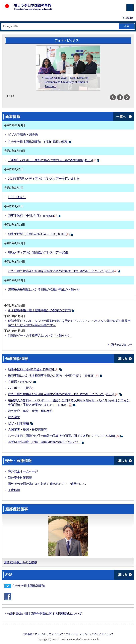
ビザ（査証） (17, 197)
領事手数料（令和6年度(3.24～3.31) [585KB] (37, 234)
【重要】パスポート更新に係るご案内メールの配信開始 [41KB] (50, 160)
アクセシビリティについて (49, 634)
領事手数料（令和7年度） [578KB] (31, 216)
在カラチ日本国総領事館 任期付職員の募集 (38, 142)
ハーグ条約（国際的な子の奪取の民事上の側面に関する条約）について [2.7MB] (62, 436)
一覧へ (121, 117)
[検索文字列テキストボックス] (60, 26)
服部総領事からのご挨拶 (21, 562)
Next (130, 97)
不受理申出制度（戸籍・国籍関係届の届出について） (44, 442)
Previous (116, 97)
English (129, 18)
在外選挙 (14, 417)
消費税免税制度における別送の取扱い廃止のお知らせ (44, 289)
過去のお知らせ (122, 345)
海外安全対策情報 (20, 478)
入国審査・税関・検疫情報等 (27, 430)
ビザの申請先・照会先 (23, 135)
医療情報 (14, 490)
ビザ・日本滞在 (18, 423)
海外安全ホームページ (23, 471)
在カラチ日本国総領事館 (29, 586)
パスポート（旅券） (21, 388)
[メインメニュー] (130, 8)
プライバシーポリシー (78, 634)
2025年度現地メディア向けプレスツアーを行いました (44, 179)
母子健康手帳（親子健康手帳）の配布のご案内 (39, 310)
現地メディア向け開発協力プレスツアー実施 (38, 252)
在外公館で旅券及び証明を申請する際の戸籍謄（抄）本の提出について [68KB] (61, 271)
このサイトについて (102, 634)
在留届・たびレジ (20, 382)
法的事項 (28, 634)
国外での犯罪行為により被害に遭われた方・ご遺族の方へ (47, 484)
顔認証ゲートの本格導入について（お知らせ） (39, 336)
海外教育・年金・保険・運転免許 (30, 411)
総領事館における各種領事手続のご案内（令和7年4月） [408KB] (51, 376)
